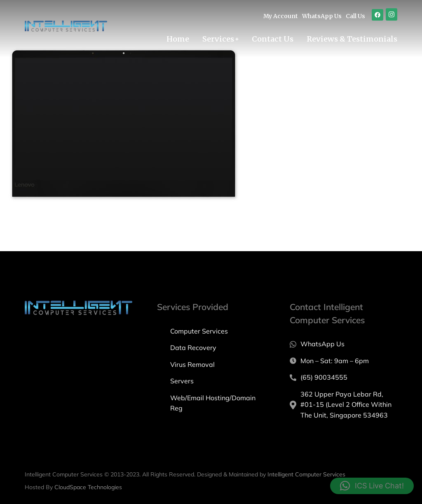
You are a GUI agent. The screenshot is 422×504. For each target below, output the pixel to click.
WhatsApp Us (322, 16)
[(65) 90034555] (343, 378)
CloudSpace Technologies (88, 487)
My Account (281, 16)
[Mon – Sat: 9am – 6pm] (343, 361)
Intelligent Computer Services (306, 474)
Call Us (355, 16)
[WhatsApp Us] (343, 344)
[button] (372, 486)
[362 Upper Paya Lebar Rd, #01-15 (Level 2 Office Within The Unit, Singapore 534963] (343, 405)
